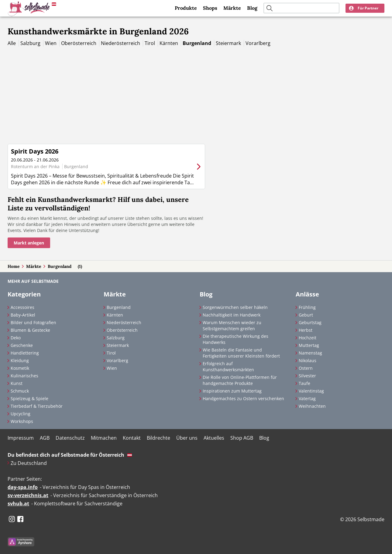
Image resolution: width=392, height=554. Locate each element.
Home (14, 266)
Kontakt (132, 438)
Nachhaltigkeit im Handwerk (232, 315)
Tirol (150, 43)
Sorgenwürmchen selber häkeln (235, 307)
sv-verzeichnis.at (28, 495)
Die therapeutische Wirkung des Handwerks (236, 339)
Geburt (306, 315)
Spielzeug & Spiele (29, 398)
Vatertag (307, 398)
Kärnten (169, 43)
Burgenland (198, 43)
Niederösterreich (121, 43)
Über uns (187, 438)
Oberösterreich (79, 43)
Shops (210, 8)
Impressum (21, 438)
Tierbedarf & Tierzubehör (37, 406)
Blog (252, 8)
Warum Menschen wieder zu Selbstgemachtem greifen (232, 325)
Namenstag (310, 353)
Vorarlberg (258, 43)
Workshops (22, 421)
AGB (45, 438)
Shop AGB (242, 438)
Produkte (186, 8)
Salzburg (31, 43)
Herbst (306, 330)
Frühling (307, 307)
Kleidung (20, 360)
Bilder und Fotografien (33, 322)
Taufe (304, 383)
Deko (16, 338)
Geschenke (22, 345)
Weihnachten (312, 406)
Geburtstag (310, 322)
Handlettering (25, 353)
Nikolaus (308, 360)
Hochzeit (308, 338)
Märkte (232, 8)
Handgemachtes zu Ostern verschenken (243, 398)
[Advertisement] (196, 92)
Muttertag (309, 345)
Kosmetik (20, 368)
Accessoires (22, 307)
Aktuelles (214, 438)
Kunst (17, 383)
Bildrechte (158, 438)
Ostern (306, 368)
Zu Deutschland (29, 463)
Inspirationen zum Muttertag (232, 391)
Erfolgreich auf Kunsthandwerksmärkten (228, 367)
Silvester (307, 376)
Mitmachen (104, 438)
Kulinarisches (24, 376)
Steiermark (229, 43)
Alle (12, 43)
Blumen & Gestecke (30, 330)
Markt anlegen (29, 243)
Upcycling (21, 414)
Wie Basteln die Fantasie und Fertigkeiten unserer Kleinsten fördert (241, 353)
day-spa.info (23, 487)
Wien (51, 43)
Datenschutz (70, 438)
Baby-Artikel (23, 315)
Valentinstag (311, 391)
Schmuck (20, 391)
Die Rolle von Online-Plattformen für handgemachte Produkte (240, 380)
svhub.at (18, 504)
